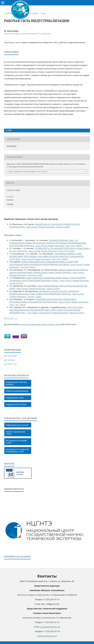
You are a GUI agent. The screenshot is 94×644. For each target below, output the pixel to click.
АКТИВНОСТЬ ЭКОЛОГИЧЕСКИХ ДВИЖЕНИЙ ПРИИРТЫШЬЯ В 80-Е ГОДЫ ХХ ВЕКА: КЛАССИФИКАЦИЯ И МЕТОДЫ (44, 293)
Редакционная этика (15, 398)
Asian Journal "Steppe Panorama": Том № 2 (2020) (48, 227)
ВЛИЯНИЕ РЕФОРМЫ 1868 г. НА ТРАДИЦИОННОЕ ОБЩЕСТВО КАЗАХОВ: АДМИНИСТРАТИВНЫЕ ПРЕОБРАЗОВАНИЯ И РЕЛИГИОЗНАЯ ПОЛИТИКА (48, 243)
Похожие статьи (13, 235)
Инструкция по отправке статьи (16, 442)
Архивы (18, 13)
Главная (8, 13)
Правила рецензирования (17, 391)
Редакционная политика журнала (16, 383)
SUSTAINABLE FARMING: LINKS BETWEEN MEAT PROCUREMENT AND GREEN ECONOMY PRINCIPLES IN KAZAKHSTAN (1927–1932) (47, 256)
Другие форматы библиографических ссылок (28, 171)
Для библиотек (10, 364)
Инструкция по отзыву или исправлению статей (17, 451)
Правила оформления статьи (15, 433)
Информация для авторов (17, 425)
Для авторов (9, 360)
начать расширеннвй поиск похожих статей (41, 324)
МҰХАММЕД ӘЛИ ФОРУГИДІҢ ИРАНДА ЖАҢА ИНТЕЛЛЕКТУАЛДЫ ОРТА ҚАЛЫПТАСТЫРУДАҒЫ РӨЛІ (43, 301)
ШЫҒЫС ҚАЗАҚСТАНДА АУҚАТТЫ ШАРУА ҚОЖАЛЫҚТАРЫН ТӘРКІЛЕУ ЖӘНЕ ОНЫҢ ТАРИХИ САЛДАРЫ (49, 271)
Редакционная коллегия (16, 404)
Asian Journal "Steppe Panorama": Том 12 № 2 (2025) (45, 259)
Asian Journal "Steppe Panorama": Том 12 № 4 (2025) (52, 251)
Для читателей (10, 356)
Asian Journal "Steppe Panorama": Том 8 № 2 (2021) (62, 313)
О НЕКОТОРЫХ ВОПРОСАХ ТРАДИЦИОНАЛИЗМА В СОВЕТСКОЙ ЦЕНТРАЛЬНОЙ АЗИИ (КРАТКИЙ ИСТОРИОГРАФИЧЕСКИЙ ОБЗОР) (44, 263)
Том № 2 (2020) (31, 13)
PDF (10, 130)
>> (16, 318)
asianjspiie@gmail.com (50, 627)
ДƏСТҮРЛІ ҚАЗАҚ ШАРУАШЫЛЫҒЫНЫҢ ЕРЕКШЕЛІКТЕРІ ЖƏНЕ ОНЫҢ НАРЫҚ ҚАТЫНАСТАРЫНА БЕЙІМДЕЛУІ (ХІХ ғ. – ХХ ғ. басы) (46, 310)
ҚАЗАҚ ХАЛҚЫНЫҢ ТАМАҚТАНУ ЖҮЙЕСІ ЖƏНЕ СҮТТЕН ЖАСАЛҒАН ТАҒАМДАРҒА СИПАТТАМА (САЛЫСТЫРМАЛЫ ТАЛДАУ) (48, 279)
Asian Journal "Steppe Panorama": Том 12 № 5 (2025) (59, 246)
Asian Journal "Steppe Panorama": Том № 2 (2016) (38, 289)
